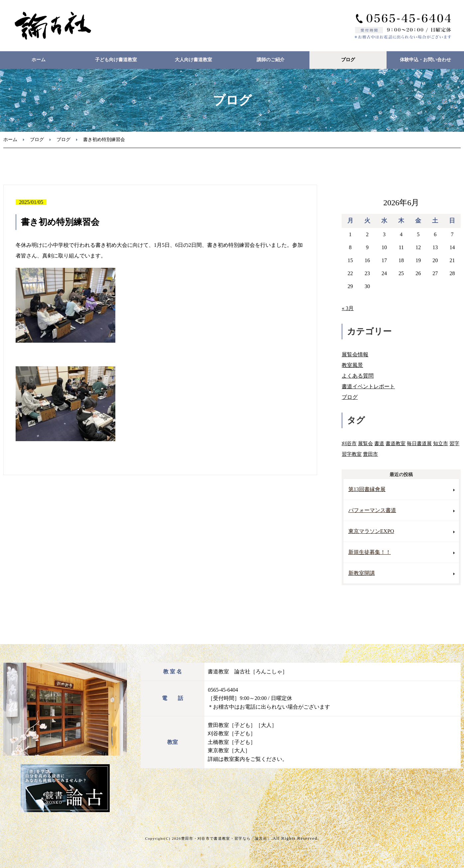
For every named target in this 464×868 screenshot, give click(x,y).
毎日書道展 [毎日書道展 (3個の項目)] (419, 443)
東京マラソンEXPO (371, 531)
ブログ (348, 60)
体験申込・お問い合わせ (425, 60)
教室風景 (352, 365)
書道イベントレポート (368, 386)
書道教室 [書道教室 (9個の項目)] (396, 443)
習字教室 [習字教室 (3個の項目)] (352, 454)
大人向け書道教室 (193, 60)
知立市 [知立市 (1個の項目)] (441, 443)
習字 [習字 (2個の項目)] (454, 443)
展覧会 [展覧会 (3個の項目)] (365, 443)
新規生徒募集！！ (370, 552)
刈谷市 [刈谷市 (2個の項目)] (349, 443)
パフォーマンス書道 (372, 510)
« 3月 (348, 308)
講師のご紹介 (271, 60)
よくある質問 (358, 376)
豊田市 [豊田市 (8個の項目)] (370, 454)
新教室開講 (362, 573)
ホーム (39, 60)
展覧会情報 (355, 354)
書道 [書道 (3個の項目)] (379, 443)
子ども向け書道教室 (116, 60)
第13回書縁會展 (367, 489)
